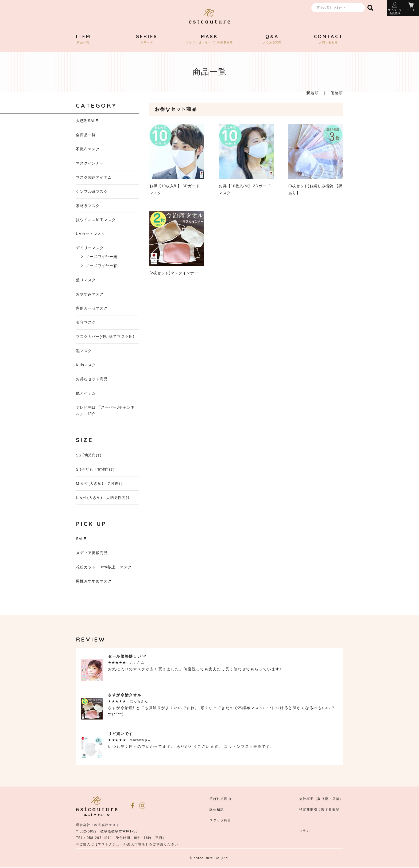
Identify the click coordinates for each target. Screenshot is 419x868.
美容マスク (86, 323)
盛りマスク (86, 280)
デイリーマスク (90, 248)
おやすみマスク (90, 294)
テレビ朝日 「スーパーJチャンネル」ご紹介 (105, 411)
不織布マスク (88, 149)
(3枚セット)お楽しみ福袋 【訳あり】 (316, 159)
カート (411, 7)
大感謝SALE (87, 121)
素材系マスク (88, 206)
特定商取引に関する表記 (319, 810)
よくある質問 (272, 39)
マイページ (395, 9)
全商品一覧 (86, 135)
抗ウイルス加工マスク (96, 220)
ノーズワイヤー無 (101, 257)
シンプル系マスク (92, 191)
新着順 (313, 93)
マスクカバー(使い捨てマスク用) (105, 337)
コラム (305, 831)
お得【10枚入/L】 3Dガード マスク (177, 159)
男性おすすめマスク (94, 582)
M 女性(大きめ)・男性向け (100, 484)
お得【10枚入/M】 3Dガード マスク (246, 159)
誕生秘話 (217, 810)
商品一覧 (83, 39)
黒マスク (84, 351)
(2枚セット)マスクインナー (177, 243)
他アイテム (86, 393)
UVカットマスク (91, 234)
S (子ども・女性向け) (95, 470)
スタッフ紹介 (220, 821)
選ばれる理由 (220, 799)
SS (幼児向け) (89, 455)
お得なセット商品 (92, 379)
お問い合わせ (329, 39)
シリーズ (147, 39)
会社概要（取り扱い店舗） (321, 799)
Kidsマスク (86, 365)
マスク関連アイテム (94, 177)
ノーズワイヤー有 (101, 266)
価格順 (337, 93)
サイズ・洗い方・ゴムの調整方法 (209, 39)
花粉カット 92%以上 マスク (104, 568)
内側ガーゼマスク (92, 308)
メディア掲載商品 (92, 553)
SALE (81, 539)
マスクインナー (90, 163)
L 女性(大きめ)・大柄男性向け (103, 498)
